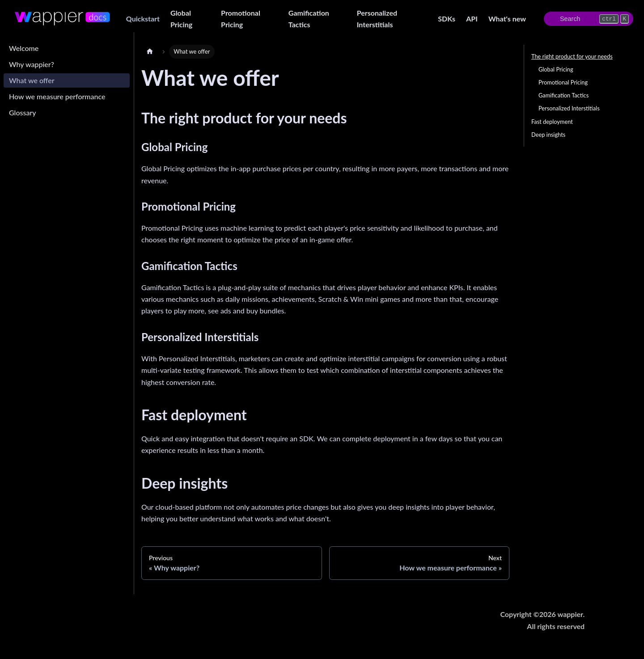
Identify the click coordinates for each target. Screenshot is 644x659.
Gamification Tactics (309, 19)
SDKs (447, 19)
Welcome (24, 48)
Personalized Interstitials (377, 19)
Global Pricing (181, 19)
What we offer (32, 80)
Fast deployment (552, 122)
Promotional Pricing (241, 19)
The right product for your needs (572, 56)
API (472, 19)
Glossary (23, 112)
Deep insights (548, 135)
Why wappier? (32, 64)
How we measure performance (57, 96)
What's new (507, 19)
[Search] (589, 19)
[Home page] (150, 52)
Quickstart (143, 19)
